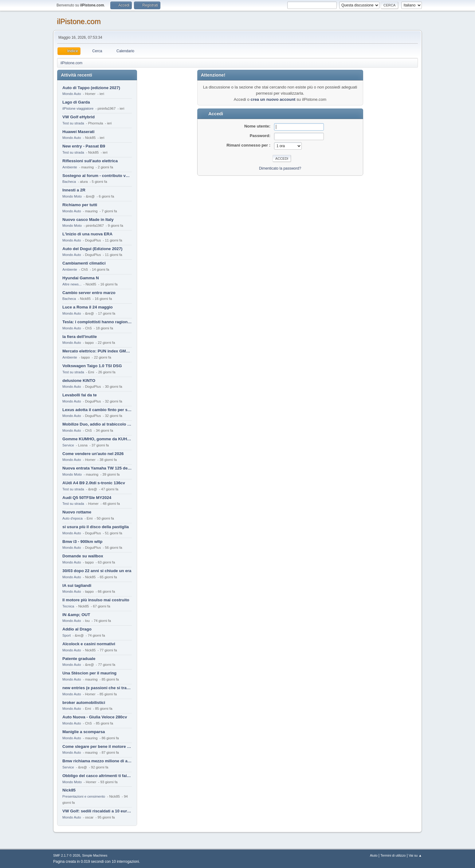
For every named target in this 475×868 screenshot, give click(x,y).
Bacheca (69, 182)
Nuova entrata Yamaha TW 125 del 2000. (97, 468)
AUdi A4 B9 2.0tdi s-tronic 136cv (94, 483)
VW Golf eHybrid (79, 117)
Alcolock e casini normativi (89, 644)
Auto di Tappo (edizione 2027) (91, 88)
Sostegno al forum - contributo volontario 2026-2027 (97, 176)
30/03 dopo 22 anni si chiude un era (97, 571)
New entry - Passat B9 (84, 146)
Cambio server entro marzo (89, 293)
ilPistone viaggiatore (78, 108)
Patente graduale (79, 659)
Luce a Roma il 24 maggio (88, 307)
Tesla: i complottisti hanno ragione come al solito (97, 322)
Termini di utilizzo (393, 855)
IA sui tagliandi (77, 585)
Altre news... (72, 284)
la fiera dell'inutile (80, 337)
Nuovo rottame (77, 512)
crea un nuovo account (273, 99)
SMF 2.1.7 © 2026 (67, 855)
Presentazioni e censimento (84, 796)
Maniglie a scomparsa (84, 732)
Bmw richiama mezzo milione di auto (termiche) (97, 761)
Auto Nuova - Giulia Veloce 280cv (95, 717)
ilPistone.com (79, 21)
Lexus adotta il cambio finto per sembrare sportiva (97, 410)
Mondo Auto (72, 94)
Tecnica (68, 606)
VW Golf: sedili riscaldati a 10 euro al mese (97, 811)
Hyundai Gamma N (81, 278)
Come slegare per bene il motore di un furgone (97, 746)
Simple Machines (95, 855)
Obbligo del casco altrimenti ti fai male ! (97, 776)
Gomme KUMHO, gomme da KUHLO (97, 439)
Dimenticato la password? (280, 168)
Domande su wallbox (83, 556)
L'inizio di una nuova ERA (87, 234)
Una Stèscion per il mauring (89, 673)
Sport (67, 635)
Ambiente (70, 167)
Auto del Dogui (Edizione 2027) (92, 249)
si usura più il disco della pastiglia (96, 527)
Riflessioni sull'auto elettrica (90, 161)
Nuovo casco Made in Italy (88, 220)
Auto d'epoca (73, 518)
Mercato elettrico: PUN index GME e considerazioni (97, 351)
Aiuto (374, 855)
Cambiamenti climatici (84, 263)
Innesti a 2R (74, 190)
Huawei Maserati (78, 132)
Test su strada (73, 123)
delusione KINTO (79, 381)
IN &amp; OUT (76, 615)
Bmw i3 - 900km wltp (82, 542)
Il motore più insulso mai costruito (96, 600)
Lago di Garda (76, 102)
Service (68, 445)
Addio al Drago (77, 629)
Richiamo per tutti (80, 205)
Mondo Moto (72, 196)
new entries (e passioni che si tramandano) (97, 688)
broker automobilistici (84, 703)
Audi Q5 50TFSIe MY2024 (87, 498)
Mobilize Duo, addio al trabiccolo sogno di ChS (97, 424)
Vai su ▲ (415, 855)
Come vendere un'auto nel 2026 (93, 454)
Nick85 (69, 790)
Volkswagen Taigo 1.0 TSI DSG (92, 366)
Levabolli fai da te (80, 395)
